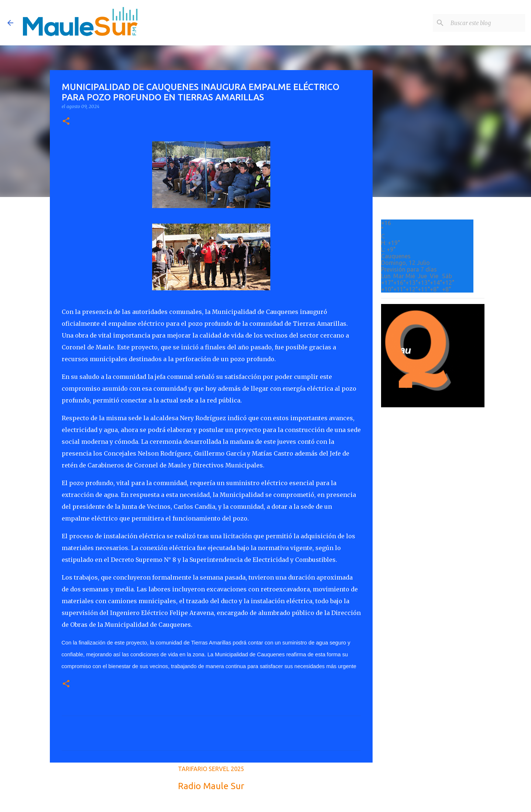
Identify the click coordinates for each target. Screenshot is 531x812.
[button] (66, 122)
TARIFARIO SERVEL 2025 (211, 769)
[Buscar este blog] (486, 23)
